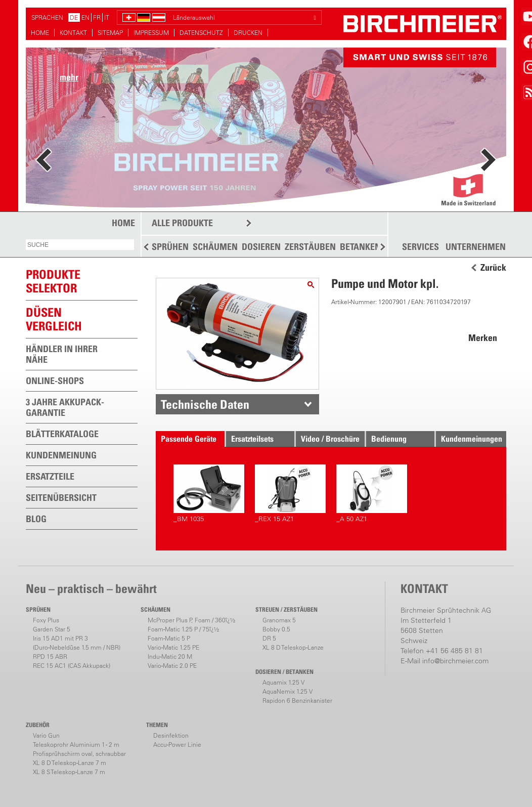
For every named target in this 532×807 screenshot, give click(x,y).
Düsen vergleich (54, 319)
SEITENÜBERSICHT (61, 498)
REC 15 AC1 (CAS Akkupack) (72, 666)
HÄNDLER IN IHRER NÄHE (62, 354)
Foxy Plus (46, 620)
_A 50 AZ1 (372, 494)
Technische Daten (205, 404)
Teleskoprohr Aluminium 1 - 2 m (76, 745)
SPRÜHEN (170, 247)
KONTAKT (73, 33)
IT (107, 17)
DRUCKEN (248, 33)
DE (74, 17)
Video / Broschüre (330, 439)
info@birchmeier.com (455, 661)
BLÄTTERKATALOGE (62, 434)
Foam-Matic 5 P (169, 638)
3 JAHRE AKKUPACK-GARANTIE (65, 407)
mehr (69, 77)
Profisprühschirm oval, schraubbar (79, 754)
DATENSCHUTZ (201, 33)
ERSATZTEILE (50, 476)
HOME (40, 33)
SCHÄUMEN (215, 247)
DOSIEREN (261, 247)
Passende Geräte (189, 439)
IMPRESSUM (151, 33)
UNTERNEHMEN (476, 247)
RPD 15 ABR (50, 656)
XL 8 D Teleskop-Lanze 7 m (70, 763)
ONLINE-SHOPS (55, 381)
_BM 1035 (209, 494)
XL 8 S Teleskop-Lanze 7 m (69, 772)
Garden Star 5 (52, 629)
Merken (483, 338)
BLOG (36, 519)
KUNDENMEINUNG (61, 455)
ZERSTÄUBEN (310, 247)
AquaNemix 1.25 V (287, 691)
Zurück (493, 268)
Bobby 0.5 (276, 629)
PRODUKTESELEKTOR (53, 281)
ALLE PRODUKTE (182, 223)
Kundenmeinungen (472, 439)
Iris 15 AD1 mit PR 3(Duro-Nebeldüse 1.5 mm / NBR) (77, 643)
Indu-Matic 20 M (170, 656)
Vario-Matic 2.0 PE (172, 666)
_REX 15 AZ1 (290, 494)
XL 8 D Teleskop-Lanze (293, 647)
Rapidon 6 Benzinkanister (297, 700)
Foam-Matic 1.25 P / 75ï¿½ (183, 629)
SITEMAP (110, 33)
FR (97, 17)
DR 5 (269, 638)
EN (85, 17)
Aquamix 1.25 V (283, 682)
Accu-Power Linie (177, 745)
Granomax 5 (279, 620)
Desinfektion (171, 735)
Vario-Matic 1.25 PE (173, 647)
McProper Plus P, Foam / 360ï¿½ (191, 620)
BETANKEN (360, 247)
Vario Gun (46, 735)
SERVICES (420, 247)
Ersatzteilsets (252, 439)
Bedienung (389, 439)
